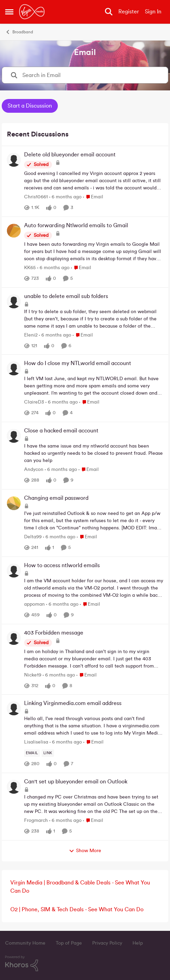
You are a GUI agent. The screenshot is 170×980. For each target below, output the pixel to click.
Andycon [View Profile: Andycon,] (34, 470)
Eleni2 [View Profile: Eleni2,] (31, 335)
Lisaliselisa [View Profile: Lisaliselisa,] (36, 742)
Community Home (25, 943)
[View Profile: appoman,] (14, 571)
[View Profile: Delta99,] (14, 503)
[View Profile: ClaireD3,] (14, 368)
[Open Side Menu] (9, 12)
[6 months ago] (65, 197)
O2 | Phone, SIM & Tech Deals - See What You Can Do (77, 910)
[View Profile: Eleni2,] (14, 301)
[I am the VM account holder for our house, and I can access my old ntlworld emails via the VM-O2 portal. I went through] (94, 588)
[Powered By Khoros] (85, 964)
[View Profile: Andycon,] (14, 436)
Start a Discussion (30, 106)
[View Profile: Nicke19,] (14, 638)
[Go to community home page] (32, 12)
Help (138, 943)
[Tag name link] (48, 753)
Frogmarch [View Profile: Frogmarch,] (36, 821)
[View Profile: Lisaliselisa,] (14, 708)
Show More (85, 851)
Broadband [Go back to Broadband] (19, 32)
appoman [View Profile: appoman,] (34, 604)
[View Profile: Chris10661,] (14, 160)
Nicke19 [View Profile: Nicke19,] (33, 675)
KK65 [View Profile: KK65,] (30, 268)
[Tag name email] (32, 753)
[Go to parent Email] (93, 197)
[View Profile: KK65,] (14, 231)
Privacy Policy (107, 943)
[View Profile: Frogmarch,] (14, 787)
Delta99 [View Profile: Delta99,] (33, 537)
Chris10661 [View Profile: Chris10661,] (36, 197)
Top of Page (69, 943)
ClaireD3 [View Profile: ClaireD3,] (34, 402)
